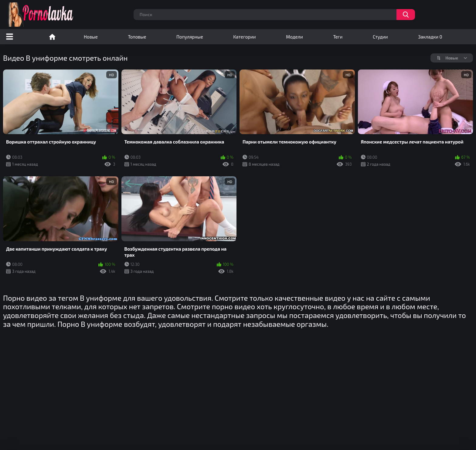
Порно (52, 37)
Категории (244, 37)
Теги (338, 37)
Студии (380, 37)
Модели (294, 37)
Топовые (137, 37)
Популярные (190, 37)
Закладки (430, 37)
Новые (91, 37)
